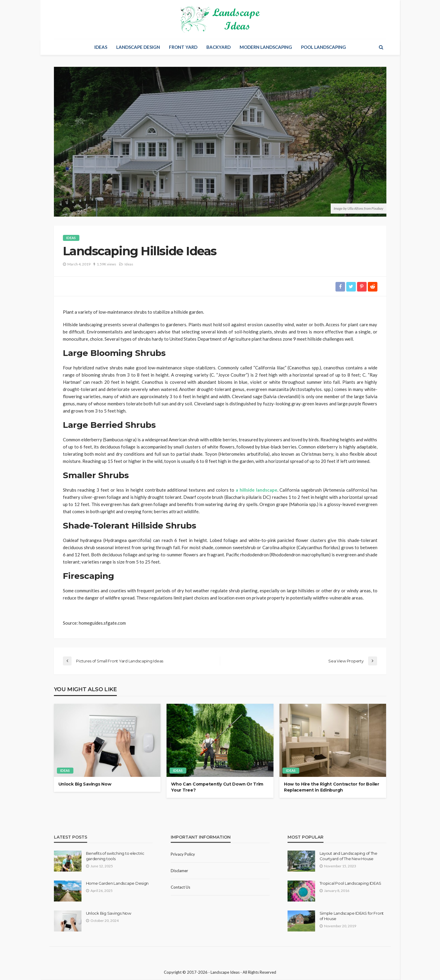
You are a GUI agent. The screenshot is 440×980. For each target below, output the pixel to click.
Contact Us (180, 887)
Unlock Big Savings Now (85, 784)
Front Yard (183, 47)
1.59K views (106, 264)
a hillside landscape (257, 490)
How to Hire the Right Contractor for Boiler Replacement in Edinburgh (332, 787)
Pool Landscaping (323, 47)
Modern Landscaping (266, 47)
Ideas (101, 47)
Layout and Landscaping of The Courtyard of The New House (348, 856)
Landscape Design (138, 47)
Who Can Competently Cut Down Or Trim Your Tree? (217, 787)
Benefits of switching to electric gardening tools (115, 856)
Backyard (219, 47)
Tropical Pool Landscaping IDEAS (350, 883)
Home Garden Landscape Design (117, 883)
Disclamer (179, 871)
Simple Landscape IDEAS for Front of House (352, 916)
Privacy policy (183, 854)
